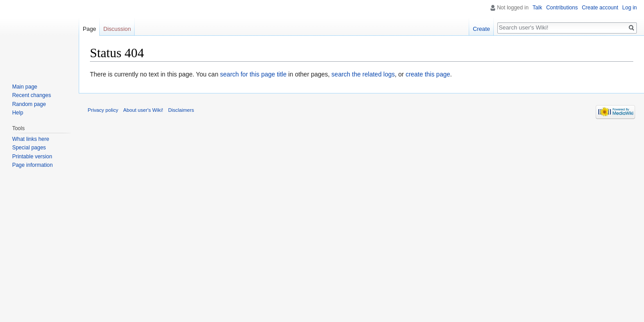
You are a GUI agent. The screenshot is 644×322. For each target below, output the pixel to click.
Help (18, 113)
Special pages (29, 148)
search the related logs (363, 74)
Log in (629, 8)
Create (481, 29)
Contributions (562, 8)
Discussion (117, 29)
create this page (428, 74)
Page (89, 29)
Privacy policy (103, 110)
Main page (25, 87)
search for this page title (253, 74)
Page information (32, 165)
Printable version (32, 157)
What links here (31, 139)
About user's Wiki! (143, 110)
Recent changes (32, 95)
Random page (29, 104)
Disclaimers (181, 110)
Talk (537, 8)
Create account (600, 8)
